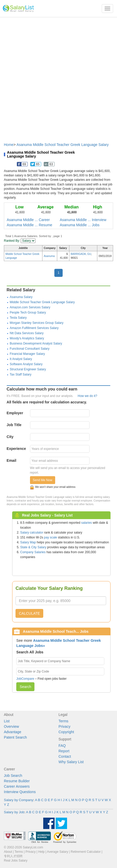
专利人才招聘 (13, 856)
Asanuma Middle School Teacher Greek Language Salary (63, 145)
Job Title (14, 425)
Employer (15, 413)
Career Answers (17, 786)
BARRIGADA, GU (81, 254)
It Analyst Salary (21, 359)
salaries (86, 523)
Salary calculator (32, 533)
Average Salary (57, 852)
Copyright (66, 732)
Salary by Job (14, 812)
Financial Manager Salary (27, 354)
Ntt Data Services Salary (27, 333)
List (7, 721)
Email (12, 460)
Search (25, 687)
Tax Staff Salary (21, 374)
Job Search (13, 776)
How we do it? (87, 396)
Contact (65, 756)
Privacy (64, 726)
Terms (63, 721)
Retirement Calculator (86, 852)
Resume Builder (17, 781)
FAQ (62, 746)
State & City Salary (33, 547)
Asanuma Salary (21, 297)
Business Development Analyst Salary (36, 343)
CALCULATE (29, 613)
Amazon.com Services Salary (30, 307)
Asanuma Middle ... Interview (83, 220)
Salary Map (28, 542)
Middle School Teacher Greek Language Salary (42, 302)
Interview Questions (20, 792)
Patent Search (15, 737)
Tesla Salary (18, 318)
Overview (11, 726)
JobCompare (25, 679)
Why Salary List (71, 762)
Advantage (13, 732)
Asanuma (49, 256)
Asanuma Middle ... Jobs (80, 225)
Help (42, 852)
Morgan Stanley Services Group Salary (37, 323)
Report (64, 751)
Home (9, 145)
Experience (16, 449)
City (10, 437)
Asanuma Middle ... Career (28, 220)
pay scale (51, 537)
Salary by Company (19, 800)
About (8, 852)
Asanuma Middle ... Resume (30, 225)
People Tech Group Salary (28, 312)
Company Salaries (33, 552)
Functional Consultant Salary (30, 349)
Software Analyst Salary (26, 364)
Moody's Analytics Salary (27, 338)
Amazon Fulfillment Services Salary (34, 328)
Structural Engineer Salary (28, 369)
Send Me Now (43, 480)
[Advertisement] (58, 77)
